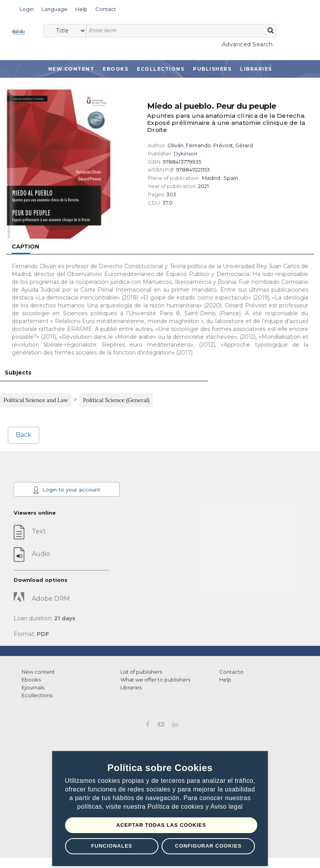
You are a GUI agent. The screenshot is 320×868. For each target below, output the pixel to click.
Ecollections (161, 69)
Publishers (212, 69)
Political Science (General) (116, 400)
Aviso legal (227, 807)
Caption (25, 247)
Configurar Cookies (208, 846)
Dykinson (185, 153)
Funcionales (112, 846)
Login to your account (67, 490)
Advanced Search (247, 44)
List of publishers (141, 672)
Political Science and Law (36, 400)
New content (38, 672)
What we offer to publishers (155, 680)
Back (24, 435)
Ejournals (33, 687)
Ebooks (115, 69)
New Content (71, 69)
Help (225, 680)
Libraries (256, 69)
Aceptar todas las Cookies (161, 825)
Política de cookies (176, 807)
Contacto (231, 672)
